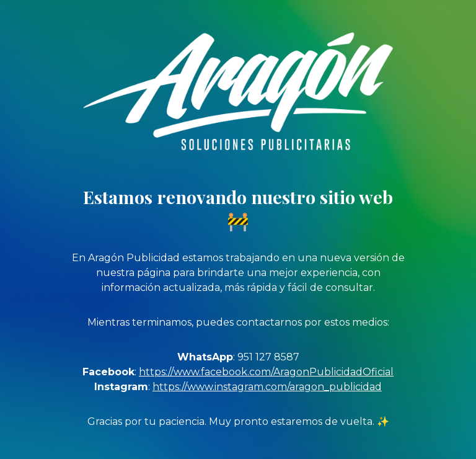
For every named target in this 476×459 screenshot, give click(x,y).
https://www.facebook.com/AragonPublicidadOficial (266, 372)
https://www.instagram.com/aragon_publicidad (267, 387)
